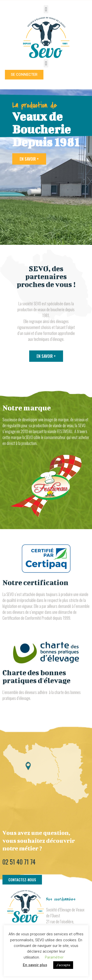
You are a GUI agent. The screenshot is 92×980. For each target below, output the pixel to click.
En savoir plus (35, 965)
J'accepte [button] (63, 965)
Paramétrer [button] (54, 957)
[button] (46, 9)
